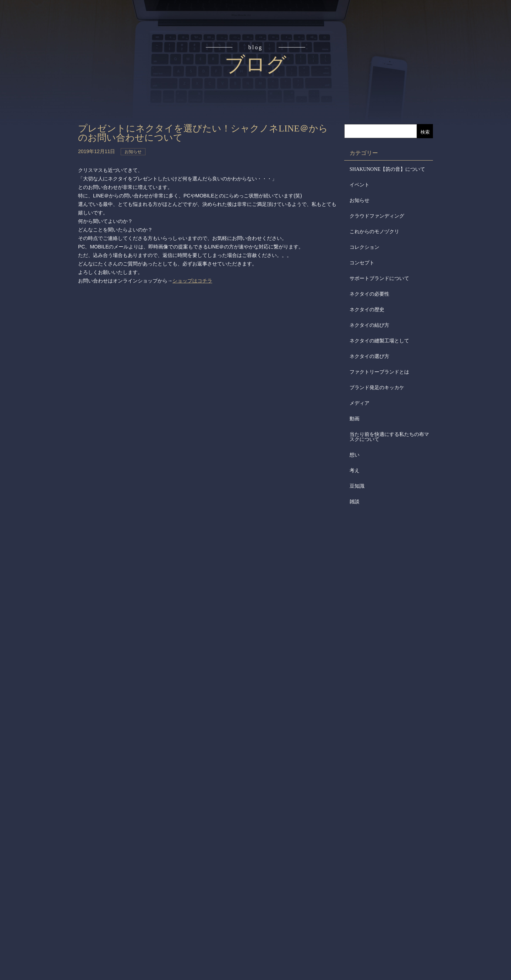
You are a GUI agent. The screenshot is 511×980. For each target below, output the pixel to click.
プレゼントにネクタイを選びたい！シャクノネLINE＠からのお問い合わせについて (203, 133)
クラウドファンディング (377, 216)
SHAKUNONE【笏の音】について (387, 169)
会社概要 (38, 169)
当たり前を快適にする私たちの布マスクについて (389, 437)
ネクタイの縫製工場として (379, 341)
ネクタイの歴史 (367, 310)
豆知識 (357, 486)
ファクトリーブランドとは (379, 372)
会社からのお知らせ (38, 195)
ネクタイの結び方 (369, 325)
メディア (359, 403)
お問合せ (38, 250)
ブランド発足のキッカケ (377, 388)
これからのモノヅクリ (374, 232)
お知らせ (359, 200)
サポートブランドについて (379, 278)
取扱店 (38, 142)
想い (355, 455)
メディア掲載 (38, 223)
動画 (355, 419)
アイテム (38, 115)
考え (355, 471)
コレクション (364, 247)
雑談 (355, 502)
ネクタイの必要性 (369, 294)
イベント (359, 185)
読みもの (38, 88)
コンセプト (38, 61)
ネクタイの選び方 (369, 356)
